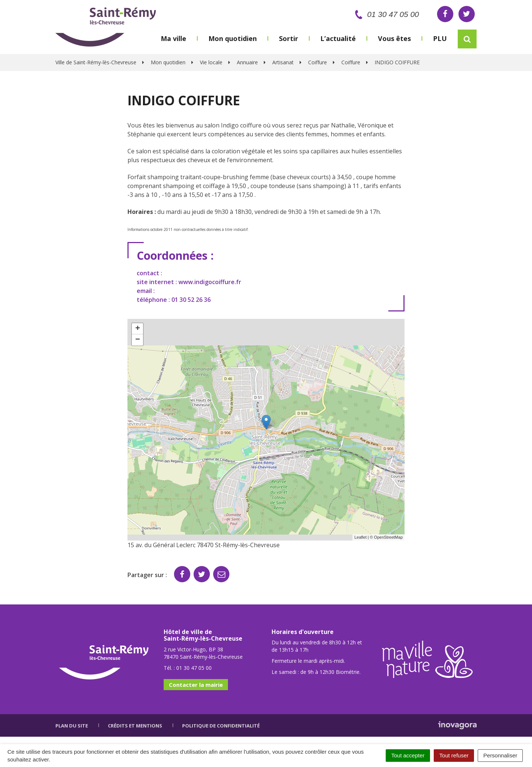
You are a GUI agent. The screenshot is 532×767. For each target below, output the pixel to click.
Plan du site (72, 726)
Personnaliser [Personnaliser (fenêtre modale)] (500, 755)
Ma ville (173, 38)
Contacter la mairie (196, 685)
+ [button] (138, 329)
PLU (440, 38)
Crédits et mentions (135, 726)
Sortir (289, 38)
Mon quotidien (233, 38)
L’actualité (338, 38)
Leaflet (360, 537)
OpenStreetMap (388, 537)
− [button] (138, 340)
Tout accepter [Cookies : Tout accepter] (408, 755)
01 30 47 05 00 (386, 14)
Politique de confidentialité (221, 726)
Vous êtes (394, 38)
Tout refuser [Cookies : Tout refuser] (454, 755)
